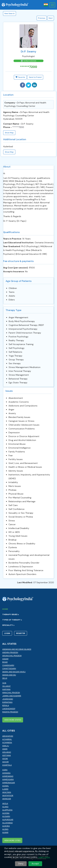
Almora (6, 826)
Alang (5, 807)
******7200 (29, 67)
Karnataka (7, 702)
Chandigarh (8, 665)
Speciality (8, 625)
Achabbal (7, 739)
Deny (21, 864)
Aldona (6, 813)
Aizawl (6, 786)
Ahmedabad (8, 776)
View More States (13, 720)
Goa (4, 683)
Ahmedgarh (8, 779)
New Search (9, 13)
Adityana (7, 755)
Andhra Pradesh (10, 652)
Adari (5, 749)
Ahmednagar (9, 783)
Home (5, 609)
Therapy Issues (11, 614)
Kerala (6, 705)
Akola (5, 804)
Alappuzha (7, 810)
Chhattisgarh (9, 669)
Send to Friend (35, 77)
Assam (5, 659)
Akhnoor (7, 799)
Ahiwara (6, 773)
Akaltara (7, 792)
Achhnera (7, 743)
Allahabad (7, 823)
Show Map (9, 133)
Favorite (20, 77)
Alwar (5, 832)
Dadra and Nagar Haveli (14, 672)
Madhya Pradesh (10, 712)
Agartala (7, 765)
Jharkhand (8, 699)
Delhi (5, 678)
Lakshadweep (9, 709)
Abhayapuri (8, 736)
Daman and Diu (9, 675)
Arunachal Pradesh (12, 656)
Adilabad (7, 752)
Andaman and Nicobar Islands (17, 649)
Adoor (5, 762)
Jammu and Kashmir (12, 696)
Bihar (5, 662)
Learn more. (44, 857)
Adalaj (6, 746)
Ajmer (5, 789)
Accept (35, 864)
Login (7, 633)
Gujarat (6, 686)
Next (51, 18)
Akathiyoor (8, 796)
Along (5, 829)
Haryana (6, 689)
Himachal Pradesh (11, 693)
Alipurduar (8, 820)
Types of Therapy (12, 620)
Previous (42, 18)
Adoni (5, 759)
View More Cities (12, 840)
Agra (5, 770)
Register (21, 633)
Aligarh (6, 816)
